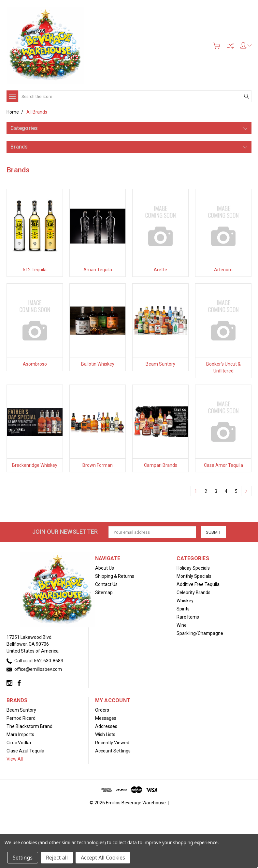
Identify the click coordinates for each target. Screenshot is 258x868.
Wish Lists (105, 734)
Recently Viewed (112, 743)
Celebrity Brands (193, 592)
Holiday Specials (193, 568)
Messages (106, 718)
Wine (182, 625)
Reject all (57, 858)
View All (15, 759)
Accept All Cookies (103, 858)
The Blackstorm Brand (29, 726)
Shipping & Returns (115, 576)
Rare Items (188, 617)
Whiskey (185, 601)
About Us (105, 568)
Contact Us (106, 584)
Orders (102, 710)
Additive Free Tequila (198, 584)
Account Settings (113, 751)
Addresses (106, 726)
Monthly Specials (194, 576)
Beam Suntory (21, 710)
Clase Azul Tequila (25, 751)
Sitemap (104, 592)
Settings (23, 858)
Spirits (183, 609)
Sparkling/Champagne (200, 633)
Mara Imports (20, 734)
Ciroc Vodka (19, 743)
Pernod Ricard (21, 718)
